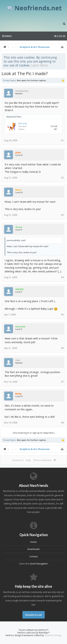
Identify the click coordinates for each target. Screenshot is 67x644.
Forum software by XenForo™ (34, 630)
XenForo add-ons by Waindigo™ (33, 633)
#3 (62, 215)
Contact (33, 556)
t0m (18, 360)
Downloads (34, 549)
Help (28, 460)
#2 (62, 178)
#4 (62, 277)
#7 (62, 382)
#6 (62, 348)
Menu (7, 36)
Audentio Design (53, 635)
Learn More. (40, 65)
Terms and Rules (42, 460)
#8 (62, 423)
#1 (62, 140)
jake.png (23, 123)
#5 (62, 315)
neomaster (22, 91)
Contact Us (18, 460)
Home (33, 542)
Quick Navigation (39, 564)
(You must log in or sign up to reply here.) (34, 433)
